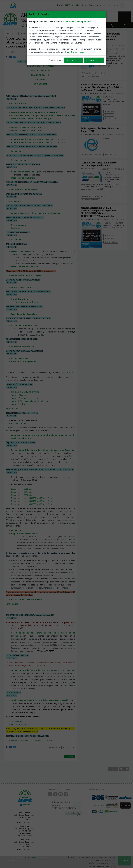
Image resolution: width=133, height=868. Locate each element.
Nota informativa (18, 225)
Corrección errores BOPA (23, 347)
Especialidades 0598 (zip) (22, 495)
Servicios (76, 5)
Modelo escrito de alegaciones (24, 178)
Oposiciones (12, 33)
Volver (70, 33)
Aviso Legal (110, 857)
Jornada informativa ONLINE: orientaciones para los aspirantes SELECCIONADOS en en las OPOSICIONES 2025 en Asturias (101, 212)
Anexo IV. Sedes (18, 404)
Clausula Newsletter (106, 860)
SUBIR (125, 861)
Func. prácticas (113, 242)
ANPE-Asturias (69, 52)
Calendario (16, 201)
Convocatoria (26, 33)
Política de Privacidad (75, 857)
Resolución (16, 228)
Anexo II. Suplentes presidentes (24, 398)
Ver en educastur (13, 408)
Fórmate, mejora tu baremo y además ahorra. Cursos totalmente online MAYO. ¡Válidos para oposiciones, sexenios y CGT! (100, 38)
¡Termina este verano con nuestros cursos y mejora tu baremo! (101, 164)
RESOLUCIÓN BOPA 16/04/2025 (25, 392)
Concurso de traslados (91, 76)
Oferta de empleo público (94, 155)
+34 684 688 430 (25, 847)
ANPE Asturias (30, 857)
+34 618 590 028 (25, 820)
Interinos (111, 115)
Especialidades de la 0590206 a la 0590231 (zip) (31, 504)
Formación (87, 73)
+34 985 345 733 (25, 831)
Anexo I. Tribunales (19, 395)
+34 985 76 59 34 (25, 844)
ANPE (67, 5)
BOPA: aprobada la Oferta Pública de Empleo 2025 (102, 130)
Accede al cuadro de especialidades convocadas (32, 741)
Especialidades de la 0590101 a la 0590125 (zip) (31, 501)
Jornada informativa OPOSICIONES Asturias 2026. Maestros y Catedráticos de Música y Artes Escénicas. (104, 87)
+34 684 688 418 (25, 833)
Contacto (93, 5)
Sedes (84, 5)
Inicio (59, 5)
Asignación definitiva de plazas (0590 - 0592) (32, 142)
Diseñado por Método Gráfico (102, 863)
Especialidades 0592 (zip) (22, 489)
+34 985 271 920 (25, 817)
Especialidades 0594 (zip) (22, 492)
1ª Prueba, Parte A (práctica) (25, 302)
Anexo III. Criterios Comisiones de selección (30, 401)
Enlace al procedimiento (23, 112)
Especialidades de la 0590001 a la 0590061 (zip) (31, 498)
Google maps (30, 815)
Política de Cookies (95, 857)
